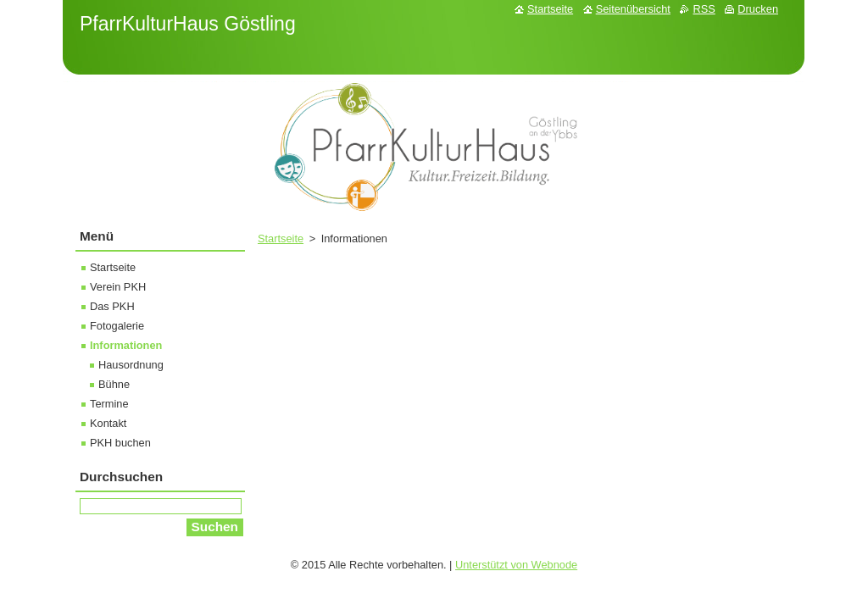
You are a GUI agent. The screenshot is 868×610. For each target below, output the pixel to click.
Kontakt (108, 423)
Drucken (758, 9)
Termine (109, 404)
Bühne (114, 384)
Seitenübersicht (633, 9)
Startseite (281, 238)
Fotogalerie (117, 326)
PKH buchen (120, 443)
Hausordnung (131, 365)
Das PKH (112, 306)
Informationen (126, 345)
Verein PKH (118, 287)
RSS (704, 9)
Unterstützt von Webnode (516, 565)
